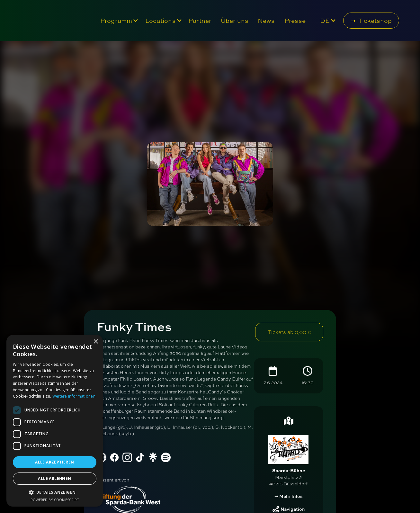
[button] (118, 21)
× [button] (96, 342)
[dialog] (55, 421)
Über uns (235, 21)
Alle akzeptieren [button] (54, 462)
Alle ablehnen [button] (54, 478)
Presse (295, 21)
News (266, 21)
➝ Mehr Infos (289, 496)
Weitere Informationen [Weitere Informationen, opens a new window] (74, 396)
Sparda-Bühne (289, 470)
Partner (200, 21)
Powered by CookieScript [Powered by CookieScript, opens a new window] (55, 500)
